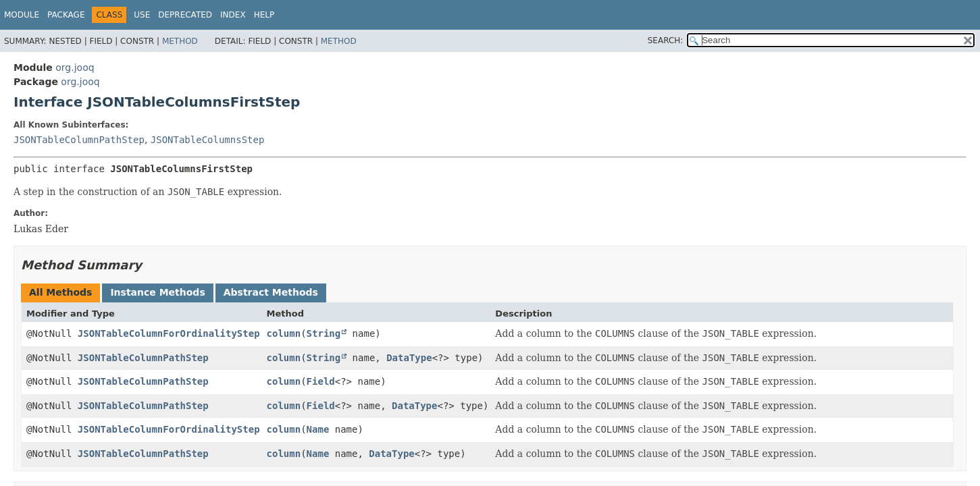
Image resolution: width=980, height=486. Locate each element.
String (324, 333)
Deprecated (185, 15)
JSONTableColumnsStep (208, 140)
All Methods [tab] (60, 292)
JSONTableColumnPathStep (79, 140)
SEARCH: (666, 40)
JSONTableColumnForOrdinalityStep (169, 333)
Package (66, 15)
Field (321, 381)
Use (142, 15)
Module (22, 15)
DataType (409, 358)
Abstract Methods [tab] (271, 292)
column (284, 333)
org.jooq (75, 67)
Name (318, 429)
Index (233, 15)
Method (180, 41)
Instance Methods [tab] (157, 292)
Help (264, 15)
